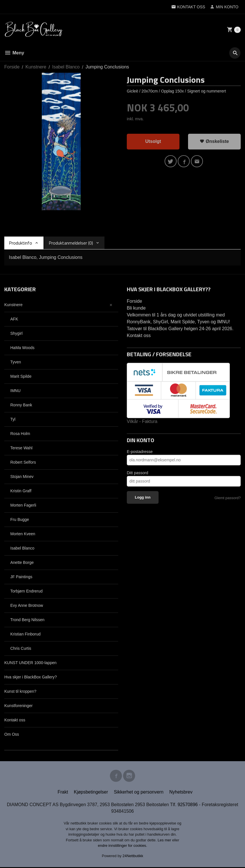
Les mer (165, 841)
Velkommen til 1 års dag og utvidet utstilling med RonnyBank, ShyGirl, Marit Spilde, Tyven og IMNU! (178, 318)
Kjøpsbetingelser (91, 793)
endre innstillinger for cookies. (122, 846)
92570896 (188, 805)
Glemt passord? (228, 498)
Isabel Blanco (22, 548)
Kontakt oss (15, 720)
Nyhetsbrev (181, 793)
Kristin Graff (21, 491)
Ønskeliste (214, 141)
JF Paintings (21, 577)
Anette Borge (22, 562)
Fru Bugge (20, 519)
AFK (14, 319)
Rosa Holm (20, 434)
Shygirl (16, 333)
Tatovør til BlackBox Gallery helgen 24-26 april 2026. (180, 329)
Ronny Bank (21, 405)
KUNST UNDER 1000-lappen (30, 663)
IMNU (15, 391)
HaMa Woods (22, 348)
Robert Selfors (23, 462)
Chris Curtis (21, 648)
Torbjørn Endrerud (26, 591)
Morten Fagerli (23, 505)
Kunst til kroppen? (20, 691)
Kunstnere (13, 305)
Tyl (13, 419)
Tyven (16, 362)
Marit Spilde (21, 376)
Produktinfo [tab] (20, 243)
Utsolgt (153, 141)
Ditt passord (138, 473)
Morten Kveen (23, 534)
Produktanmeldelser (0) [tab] (71, 243)
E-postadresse (140, 452)
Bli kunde (136, 308)
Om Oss (12, 734)
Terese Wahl (21, 448)
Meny (14, 53)
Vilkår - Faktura (142, 421)
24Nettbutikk (133, 857)
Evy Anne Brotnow (27, 605)
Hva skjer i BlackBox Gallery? (31, 677)
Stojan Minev (22, 477)
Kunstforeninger (18, 706)
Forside (12, 67)
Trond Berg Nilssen (27, 620)
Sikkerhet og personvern (139, 793)
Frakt (63, 793)
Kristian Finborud (25, 634)
